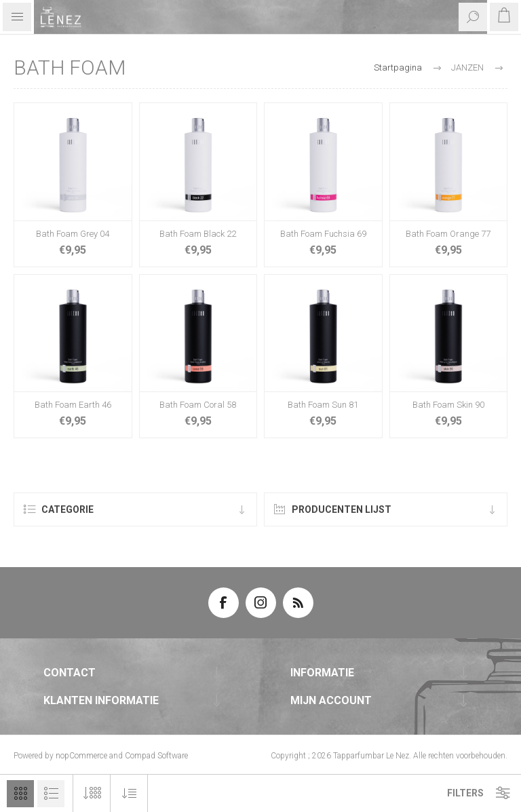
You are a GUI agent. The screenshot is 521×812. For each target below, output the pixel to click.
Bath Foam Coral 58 (198, 405)
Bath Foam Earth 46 (73, 405)
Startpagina (398, 67)
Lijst (51, 794)
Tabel (20, 794)
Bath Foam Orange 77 (448, 234)
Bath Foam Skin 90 (448, 405)
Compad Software (156, 756)
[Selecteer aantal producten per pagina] (92, 793)
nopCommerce (81, 756)
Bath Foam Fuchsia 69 (323, 234)
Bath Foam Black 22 (198, 234)
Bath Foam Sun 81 (323, 405)
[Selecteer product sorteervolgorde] (129, 793)
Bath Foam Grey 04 (73, 234)
